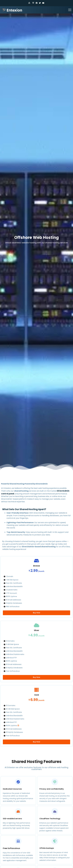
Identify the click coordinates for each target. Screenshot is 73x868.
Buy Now (36, 613)
